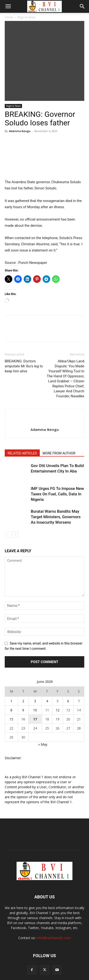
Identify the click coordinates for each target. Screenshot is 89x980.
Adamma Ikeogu (20, 104)
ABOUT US (44, 966)
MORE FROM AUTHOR (59, 427)
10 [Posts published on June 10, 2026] (35, 683)
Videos (43, 961)
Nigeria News (26, 17)
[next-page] (15, 508)
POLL (12, 961)
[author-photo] (44, 395)
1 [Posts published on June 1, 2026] (11, 674)
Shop (56, 961)
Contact (61, 966)
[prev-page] (8, 508)
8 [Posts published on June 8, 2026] (11, 683)
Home (9, 17)
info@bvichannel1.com (54, 911)
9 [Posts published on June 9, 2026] (23, 683)
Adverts (28, 966)
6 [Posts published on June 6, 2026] (68, 674)
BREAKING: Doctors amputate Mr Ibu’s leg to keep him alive (24, 340)
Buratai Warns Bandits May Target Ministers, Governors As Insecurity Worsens (56, 490)
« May (43, 718)
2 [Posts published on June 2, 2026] (23, 674)
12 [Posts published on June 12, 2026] (58, 683)
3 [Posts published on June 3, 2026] (35, 674)
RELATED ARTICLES (22, 427)
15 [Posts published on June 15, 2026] (11, 692)
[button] (8, 6)
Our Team (70, 961)
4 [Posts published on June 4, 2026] (47, 674)
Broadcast (27, 961)
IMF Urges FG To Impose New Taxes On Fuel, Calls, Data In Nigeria (57, 467)
